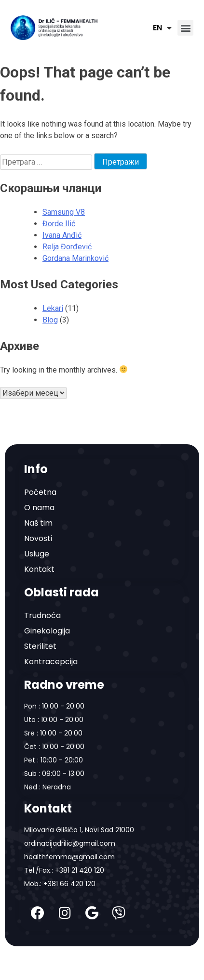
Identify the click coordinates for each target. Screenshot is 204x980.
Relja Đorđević (67, 247)
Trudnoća (42, 615)
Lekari (53, 308)
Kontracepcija (51, 662)
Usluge (37, 554)
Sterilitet (40, 646)
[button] (185, 28)
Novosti (38, 538)
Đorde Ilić (59, 224)
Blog (50, 320)
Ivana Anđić (62, 235)
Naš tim (38, 523)
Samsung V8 (64, 212)
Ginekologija (47, 631)
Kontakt (39, 569)
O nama (39, 508)
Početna (40, 492)
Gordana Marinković (75, 258)
